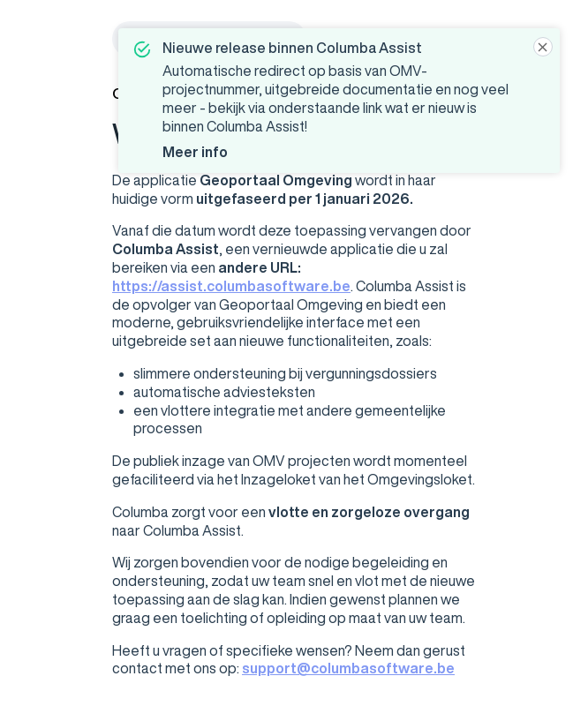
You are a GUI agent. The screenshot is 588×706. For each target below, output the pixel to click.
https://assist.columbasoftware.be (231, 286)
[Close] (543, 47)
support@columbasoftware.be (348, 668)
